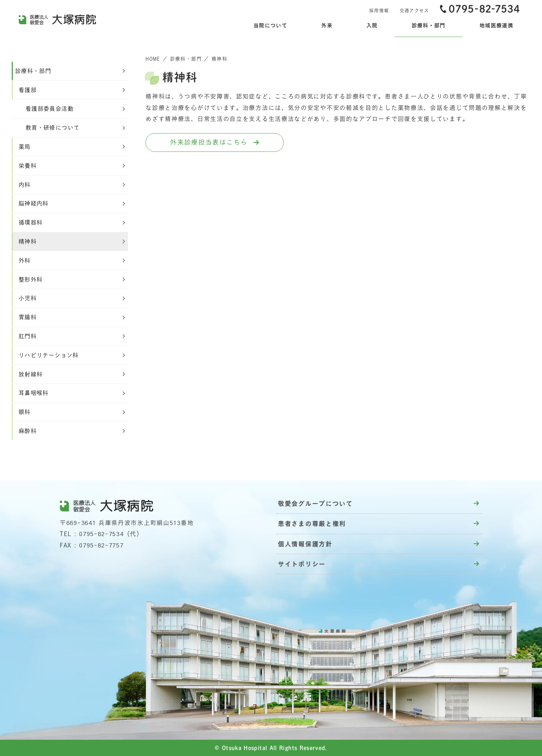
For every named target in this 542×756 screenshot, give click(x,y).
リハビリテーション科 (49, 355)
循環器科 (31, 222)
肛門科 (28, 336)
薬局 (25, 147)
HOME (153, 59)
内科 (25, 185)
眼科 (25, 412)
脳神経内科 (34, 203)
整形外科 (31, 279)
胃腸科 (28, 317)
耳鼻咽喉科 (34, 393)
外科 (25, 260)
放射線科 (31, 374)
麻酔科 (28, 431)
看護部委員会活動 (50, 109)
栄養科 (28, 166)
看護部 (28, 90)
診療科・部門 (186, 59)
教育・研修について (53, 128)
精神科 (28, 241)
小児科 (28, 298)
